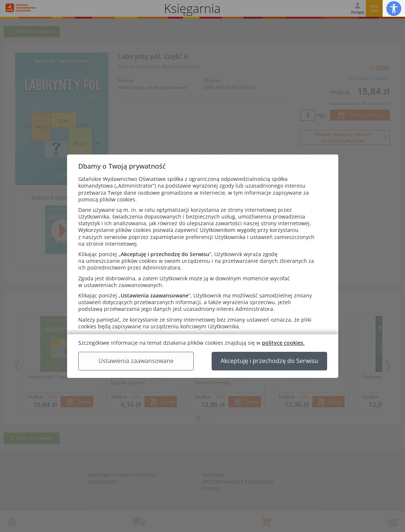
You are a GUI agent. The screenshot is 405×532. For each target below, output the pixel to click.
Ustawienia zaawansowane (136, 361)
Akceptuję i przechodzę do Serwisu (269, 361)
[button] (394, 8)
